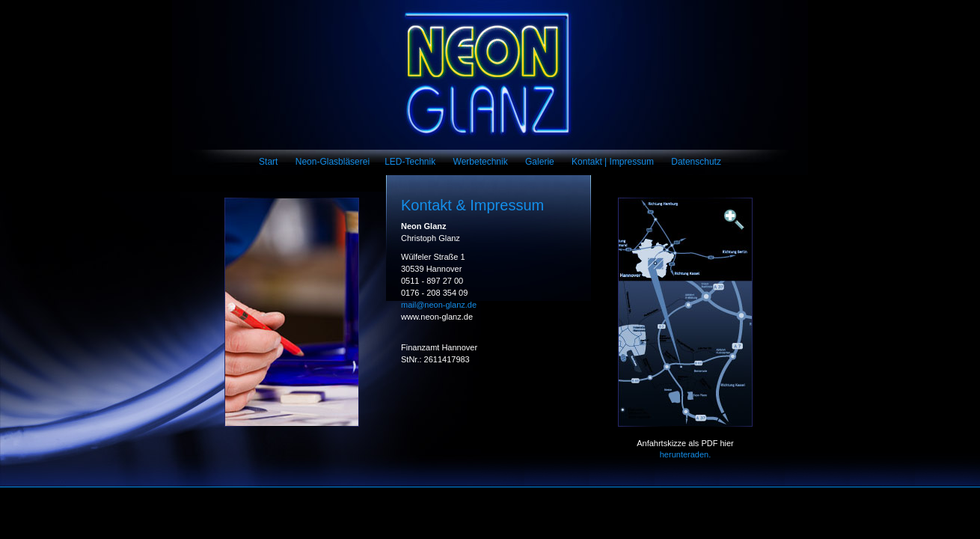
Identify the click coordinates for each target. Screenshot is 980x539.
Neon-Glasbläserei (333, 162)
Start (268, 162)
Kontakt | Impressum (613, 162)
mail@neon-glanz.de (439, 305)
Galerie (540, 162)
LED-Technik (410, 162)
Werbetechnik (481, 162)
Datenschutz (696, 162)
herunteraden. (686, 454)
